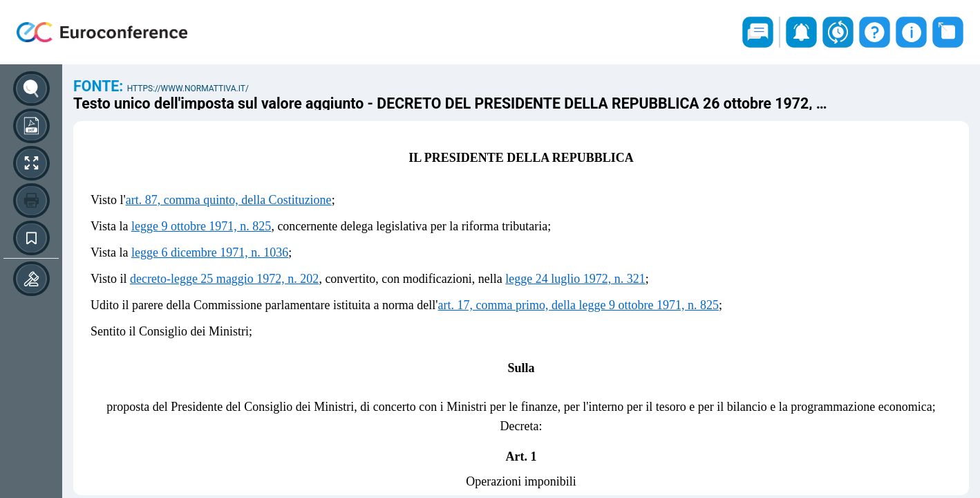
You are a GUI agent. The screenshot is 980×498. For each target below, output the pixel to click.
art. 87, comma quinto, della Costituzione (229, 200)
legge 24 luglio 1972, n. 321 (575, 279)
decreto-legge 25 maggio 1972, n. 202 (224, 279)
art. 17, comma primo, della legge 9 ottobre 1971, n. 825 (578, 305)
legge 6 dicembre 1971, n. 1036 (210, 252)
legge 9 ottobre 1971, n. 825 (201, 226)
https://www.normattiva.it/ (188, 89)
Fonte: (100, 86)
